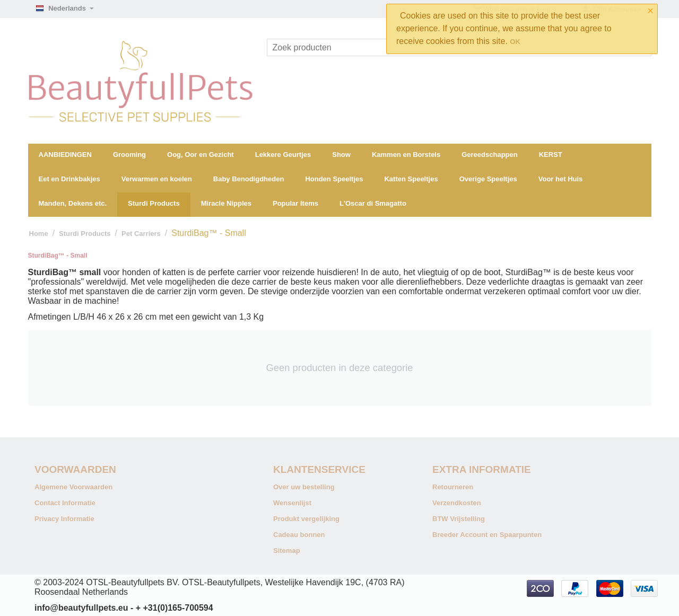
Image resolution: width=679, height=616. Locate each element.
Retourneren (453, 487)
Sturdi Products (154, 203)
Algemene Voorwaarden (73, 487)
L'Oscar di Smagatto (373, 203)
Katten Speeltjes (411, 179)
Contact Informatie (65, 503)
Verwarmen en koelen (157, 179)
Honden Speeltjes (334, 179)
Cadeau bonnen (299, 535)
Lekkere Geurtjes (283, 155)
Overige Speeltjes (488, 179)
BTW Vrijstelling (459, 519)
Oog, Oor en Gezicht (201, 155)
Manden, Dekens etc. (73, 203)
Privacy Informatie (64, 519)
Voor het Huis (561, 179)
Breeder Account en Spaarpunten (487, 535)
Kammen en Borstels (406, 155)
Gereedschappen (490, 155)
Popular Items (295, 203)
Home (39, 234)
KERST (551, 155)
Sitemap (287, 551)
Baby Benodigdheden (249, 179)
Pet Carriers (141, 234)
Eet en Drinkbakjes (69, 179)
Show (341, 155)
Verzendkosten (457, 503)
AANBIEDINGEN (65, 155)
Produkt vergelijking (306, 519)
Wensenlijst (292, 503)
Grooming (129, 155)
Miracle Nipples (226, 203)
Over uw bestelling (304, 487)
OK (515, 42)
